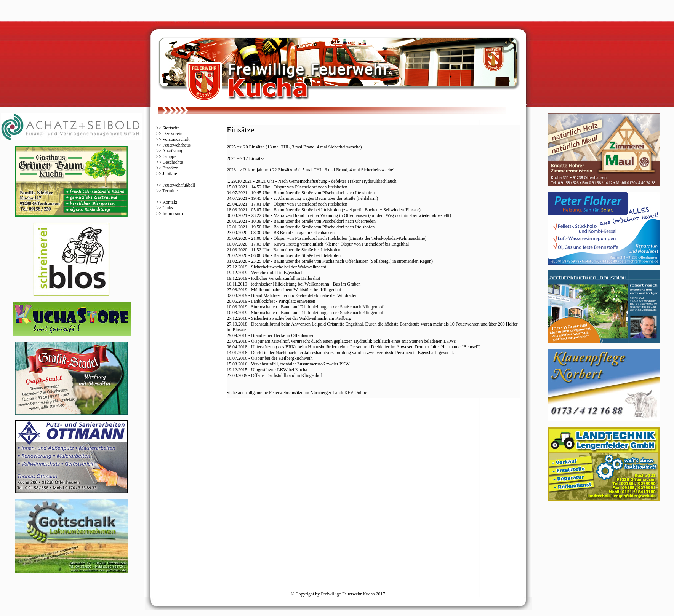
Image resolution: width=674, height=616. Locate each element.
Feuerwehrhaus (177, 145)
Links (168, 208)
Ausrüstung (173, 151)
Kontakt (170, 202)
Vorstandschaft (176, 139)
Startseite (171, 128)
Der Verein (173, 134)
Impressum (173, 214)
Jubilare (170, 174)
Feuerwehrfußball (179, 185)
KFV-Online (356, 393)
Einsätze (171, 168)
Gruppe (170, 156)
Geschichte (173, 162)
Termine (170, 191)
